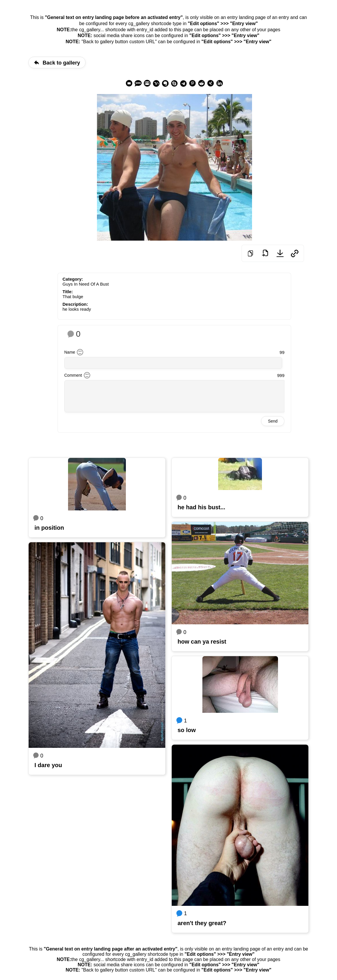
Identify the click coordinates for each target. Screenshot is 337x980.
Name (70, 352)
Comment (73, 375)
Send (273, 421)
